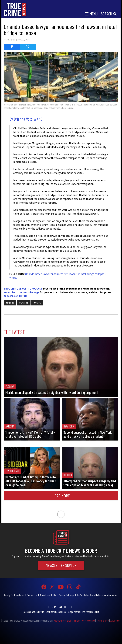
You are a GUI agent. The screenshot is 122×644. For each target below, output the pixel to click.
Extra (42, 612)
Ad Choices (115, 620)
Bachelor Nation (30, 612)
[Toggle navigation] (91, 14)
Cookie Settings (66, 595)
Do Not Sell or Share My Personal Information (97, 595)
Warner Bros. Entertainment (67, 620)
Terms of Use (103, 620)
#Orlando (24, 303)
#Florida (10, 303)
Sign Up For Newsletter (14, 595)
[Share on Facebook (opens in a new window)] (12, 47)
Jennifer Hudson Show (56, 612)
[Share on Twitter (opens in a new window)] (28, 47)
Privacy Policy (88, 620)
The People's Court (90, 612)
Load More (61, 496)
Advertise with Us (48, 595)
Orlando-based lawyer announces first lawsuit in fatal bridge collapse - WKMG (58, 276)
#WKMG (37, 303)
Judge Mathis (74, 612)
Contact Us (32, 595)
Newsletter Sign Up (61, 565)
